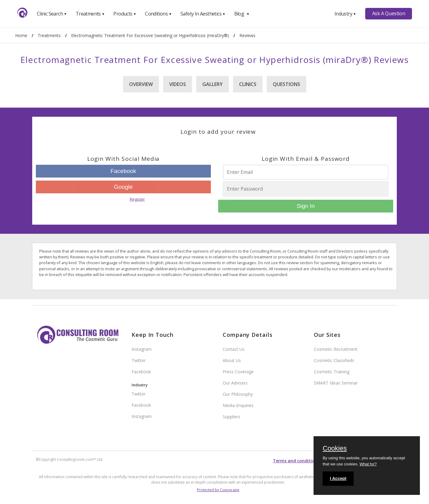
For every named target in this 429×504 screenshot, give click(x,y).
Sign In (306, 206)
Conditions (158, 14)
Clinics (248, 84)
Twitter (139, 360)
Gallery (213, 84)
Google (123, 187)
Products (125, 14)
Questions (287, 84)
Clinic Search (52, 14)
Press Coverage (238, 372)
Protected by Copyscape (218, 490)
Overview (141, 84)
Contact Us (234, 349)
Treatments (90, 14)
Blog (242, 14)
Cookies (335, 449)
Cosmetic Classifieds (334, 360)
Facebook (123, 171)
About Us (232, 360)
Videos (178, 84)
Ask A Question (389, 13)
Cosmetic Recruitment (336, 349)
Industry (345, 14)
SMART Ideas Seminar (336, 383)
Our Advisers (235, 383)
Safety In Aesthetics (203, 14)
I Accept (338, 478)
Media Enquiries (238, 405)
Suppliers (232, 417)
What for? (368, 464)
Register (137, 199)
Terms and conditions (296, 461)
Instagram (142, 349)
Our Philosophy (238, 394)
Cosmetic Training (332, 372)
